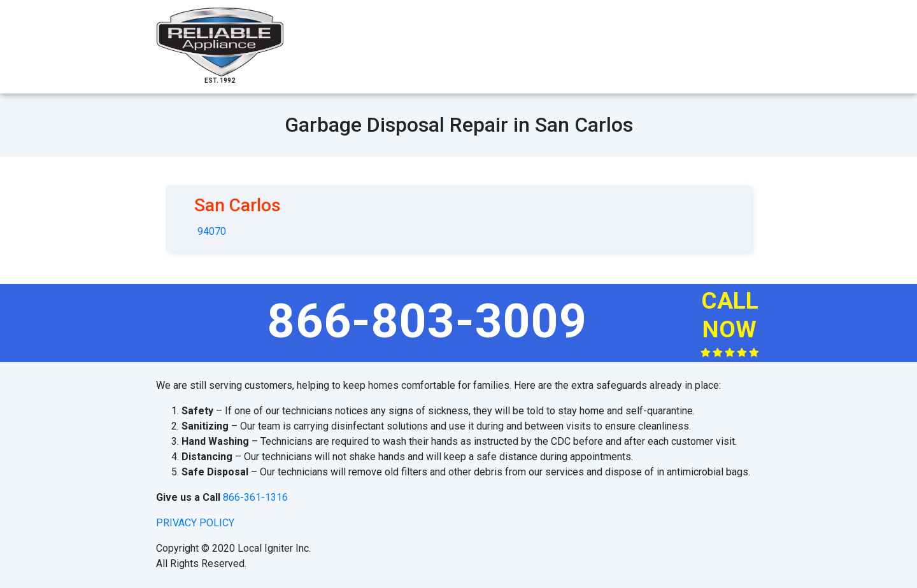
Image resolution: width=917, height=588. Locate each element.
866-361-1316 (255, 497)
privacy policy (195, 523)
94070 (212, 231)
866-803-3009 (427, 321)
